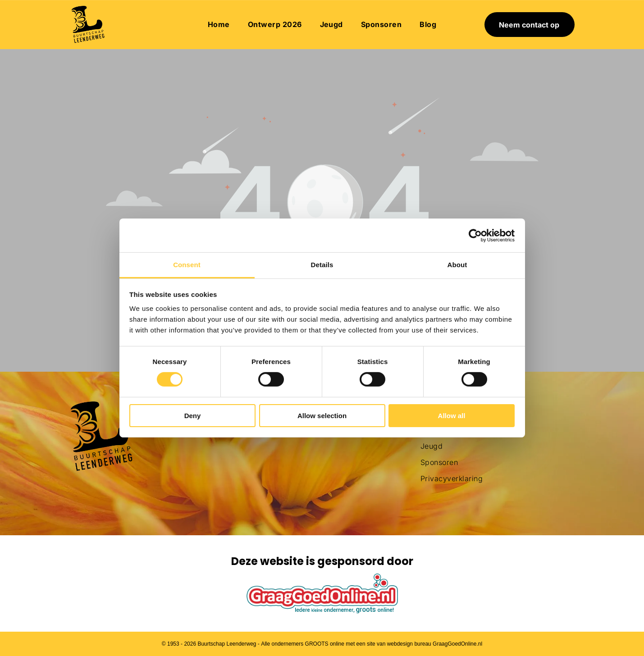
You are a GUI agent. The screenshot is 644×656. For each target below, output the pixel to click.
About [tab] (457, 265)
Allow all (452, 416)
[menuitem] (219, 24)
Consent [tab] (187, 265)
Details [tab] (322, 265)
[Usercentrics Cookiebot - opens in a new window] (475, 236)
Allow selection (322, 416)
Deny (193, 416)
